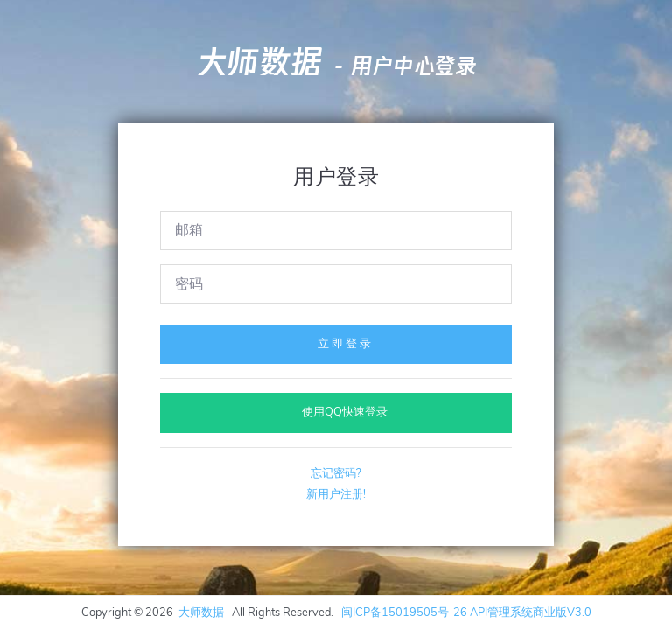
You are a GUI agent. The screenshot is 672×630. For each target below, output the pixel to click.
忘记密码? (336, 473)
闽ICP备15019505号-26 (404, 612)
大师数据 (259, 62)
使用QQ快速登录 (336, 412)
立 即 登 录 (336, 344)
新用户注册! (336, 494)
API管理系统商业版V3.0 (531, 612)
